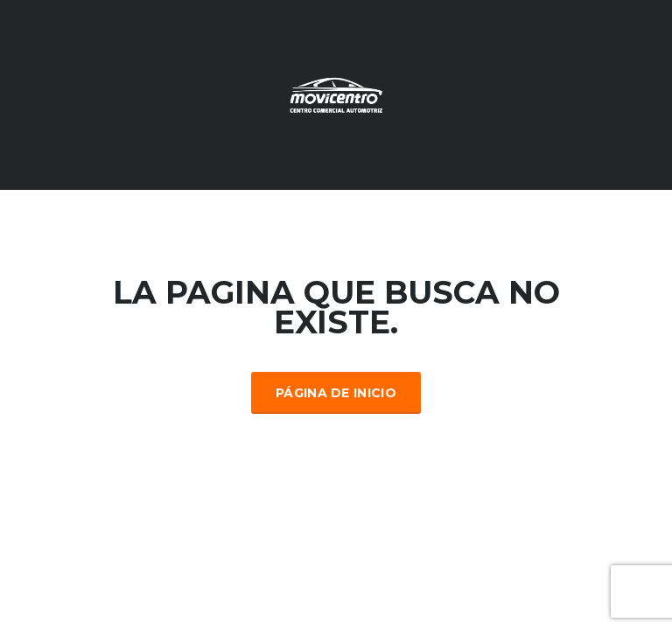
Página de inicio (336, 393)
